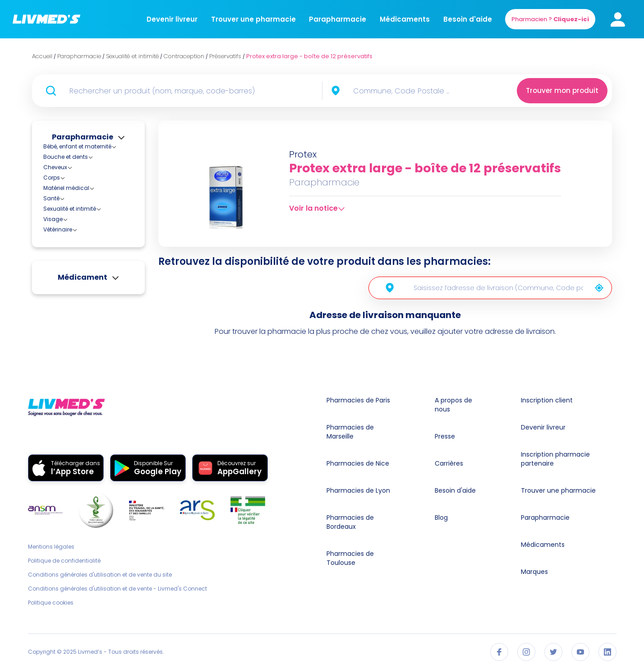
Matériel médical (66, 188)
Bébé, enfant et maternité (77, 146)
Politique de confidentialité (64, 561)
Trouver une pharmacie (253, 19)
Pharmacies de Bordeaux (350, 522)
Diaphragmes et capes (90, 225)
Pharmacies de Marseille (350, 432)
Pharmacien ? (550, 19)
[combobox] (414, 91)
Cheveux (55, 167)
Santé (51, 198)
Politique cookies (51, 603)
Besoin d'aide (468, 19)
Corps (52, 178)
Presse (445, 436)
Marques (534, 572)
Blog (441, 518)
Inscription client (547, 400)
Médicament (83, 330)
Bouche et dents (66, 157)
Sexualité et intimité (70, 209)
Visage (53, 272)
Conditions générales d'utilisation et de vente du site (100, 575)
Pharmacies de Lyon (358, 490)
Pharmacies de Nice (358, 463)
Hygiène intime (71, 262)
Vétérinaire (58, 283)
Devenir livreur (172, 19)
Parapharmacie (338, 19)
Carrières (449, 463)
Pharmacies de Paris (358, 400)
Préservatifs (73, 233)
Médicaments (405, 19)
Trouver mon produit (562, 90)
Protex (303, 154)
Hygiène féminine (74, 252)
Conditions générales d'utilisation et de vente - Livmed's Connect (117, 589)
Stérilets (68, 241)
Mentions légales (51, 547)
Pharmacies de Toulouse (350, 558)
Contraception (71, 217)
